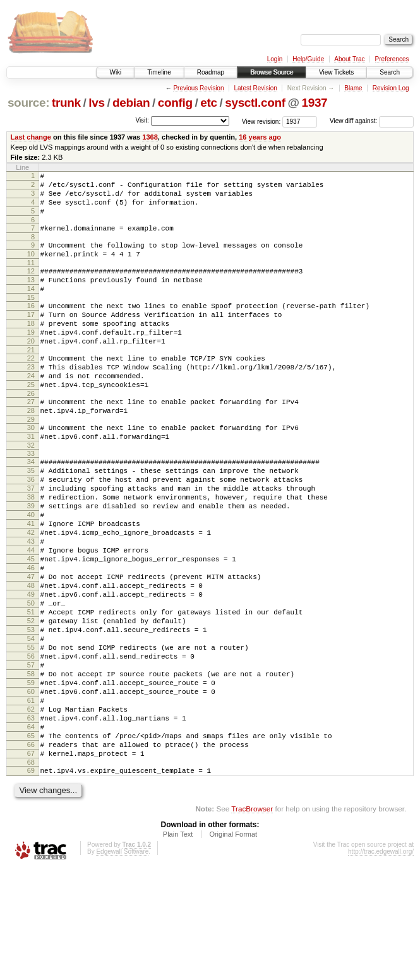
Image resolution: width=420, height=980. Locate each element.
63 (31, 818)
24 (31, 410)
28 (31, 450)
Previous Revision (198, 88)
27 (31, 439)
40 (31, 571)
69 (31, 880)
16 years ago (260, 137)
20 (31, 369)
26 (31, 431)
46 (31, 636)
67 (31, 861)
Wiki (115, 72)
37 (31, 539)
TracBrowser (252, 920)
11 (31, 278)
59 (31, 775)
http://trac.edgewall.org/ (381, 963)
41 (31, 582)
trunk (66, 103)
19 (31, 359)
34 (31, 507)
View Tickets (336, 72)
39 (31, 561)
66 (31, 851)
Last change (31, 137)
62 (31, 808)
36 (31, 529)
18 (31, 348)
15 (31, 318)
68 (31, 872)
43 (31, 604)
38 (31, 550)
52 (31, 700)
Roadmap (211, 72)
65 (31, 840)
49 (31, 668)
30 (31, 469)
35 (31, 518)
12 (31, 286)
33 (31, 499)
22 (31, 388)
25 (31, 421)
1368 (150, 137)
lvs (96, 103)
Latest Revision (255, 88)
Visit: (142, 120)
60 (31, 786)
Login (275, 59)
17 (31, 337)
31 (31, 480)
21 (31, 380)
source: (28, 103)
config (175, 103)
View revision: (261, 121)
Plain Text (178, 946)
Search (390, 72)
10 (31, 267)
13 (31, 297)
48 (31, 657)
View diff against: (372, 121)
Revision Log (391, 88)
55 (31, 732)
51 (31, 690)
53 (31, 711)
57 (31, 754)
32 (31, 491)
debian (131, 103)
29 (31, 461)
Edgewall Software (122, 963)
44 (31, 614)
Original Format (233, 946)
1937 (314, 103)
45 (31, 625)
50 (31, 679)
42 (31, 593)
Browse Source (272, 72)
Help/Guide (308, 59)
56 (31, 743)
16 (31, 326)
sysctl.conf (255, 103)
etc (208, 103)
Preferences (392, 59)
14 (31, 308)
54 (31, 722)
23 (31, 399)
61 (31, 797)
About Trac (349, 59)
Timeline (159, 72)
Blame (353, 88)
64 (31, 829)
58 (31, 765)
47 (31, 647)
